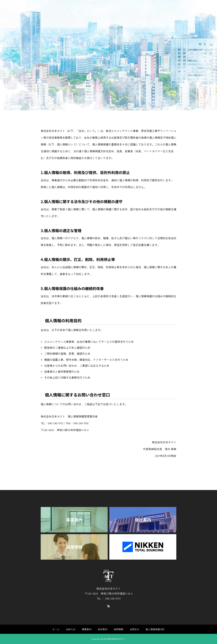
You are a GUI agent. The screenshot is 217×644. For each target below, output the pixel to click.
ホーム (56, 629)
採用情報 (119, 629)
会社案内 (103, 629)
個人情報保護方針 (155, 629)
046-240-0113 (56, 423)
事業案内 (87, 629)
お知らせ (71, 629)
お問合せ (134, 629)
